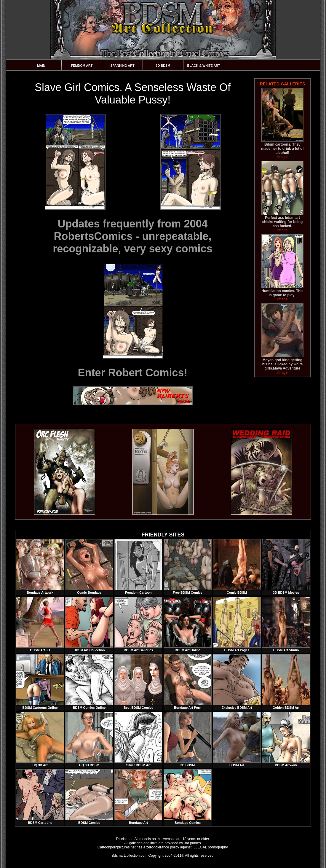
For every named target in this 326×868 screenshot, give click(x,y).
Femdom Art (82, 66)
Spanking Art (123, 66)
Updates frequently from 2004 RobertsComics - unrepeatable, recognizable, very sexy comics (132, 236)
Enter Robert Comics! (132, 373)
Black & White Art (203, 66)
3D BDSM (163, 66)
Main (41, 66)
